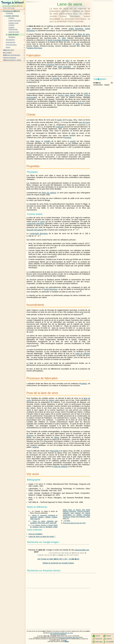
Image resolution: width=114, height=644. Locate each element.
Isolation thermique (12, 16)
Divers (8, 47)
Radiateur (12, 37)
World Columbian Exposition (59, 40)
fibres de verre (84, 34)
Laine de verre (13, 34)
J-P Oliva (67, 521)
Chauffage (9, 13)
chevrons (30, 435)
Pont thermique (11, 45)
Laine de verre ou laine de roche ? (42, 537)
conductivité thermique (35, 223)
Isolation (11, 18)
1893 (64, 38)
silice (68, 61)
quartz (73, 141)
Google (65, 640)
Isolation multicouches (13, 28)
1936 (78, 93)
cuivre (42, 221)
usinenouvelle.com (82, 550)
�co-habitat (7, 53)
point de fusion (84, 122)
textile (59, 120)
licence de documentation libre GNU (69, 637)
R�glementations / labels (12, 60)
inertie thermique (51, 289)
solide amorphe (64, 67)
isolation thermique (35, 48)
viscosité (56, 78)
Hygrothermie (11, 42)
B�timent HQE (9, 50)
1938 (78, 44)
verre (28, 29)
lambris (35, 447)
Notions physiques (10, 58)
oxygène (68, 138)
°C (54, 125)
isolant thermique (76, 29)
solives (51, 400)
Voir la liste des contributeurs (58, 634)
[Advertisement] (38, 8)
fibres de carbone (49, 193)
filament (81, 103)
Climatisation (10, 40)
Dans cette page (9, 8)
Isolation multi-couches (14, 24)
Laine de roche (14, 32)
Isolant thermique (15, 21)
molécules (60, 127)
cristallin (47, 141)
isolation (84, 384)
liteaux (57, 437)
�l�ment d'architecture (12, 55)
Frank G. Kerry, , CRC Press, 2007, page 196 (44, 522)
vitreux (38, 141)
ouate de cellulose (83, 354)
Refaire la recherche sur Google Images (58, 563)
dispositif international (35, 230)
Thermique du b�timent (11, 11)
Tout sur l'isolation (35, 534)
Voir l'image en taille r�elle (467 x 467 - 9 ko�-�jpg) (58, 559)
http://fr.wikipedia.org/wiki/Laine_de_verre (61, 633)
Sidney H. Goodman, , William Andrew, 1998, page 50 (44, 517)
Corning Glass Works (66, 95)
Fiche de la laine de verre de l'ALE (74, 523)
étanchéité (55, 451)
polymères (50, 65)
